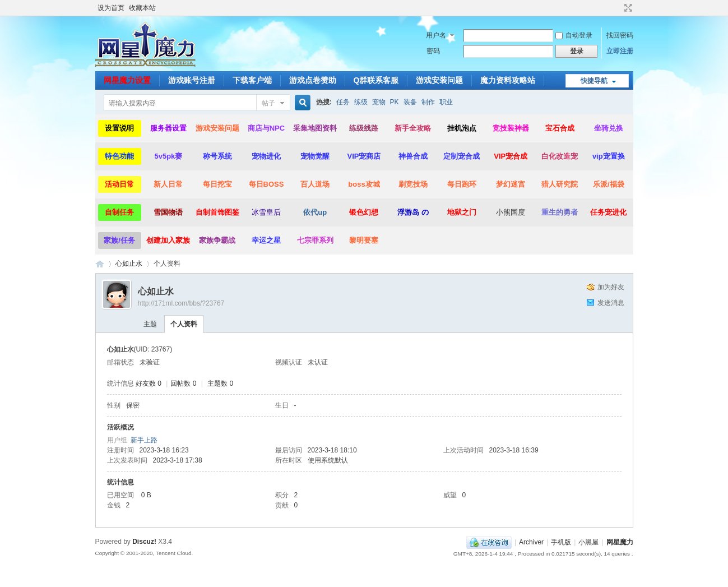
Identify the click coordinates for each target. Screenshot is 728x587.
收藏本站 (142, 8)
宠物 (379, 102)
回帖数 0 (183, 383)
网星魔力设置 (127, 80)
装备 (410, 102)
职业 (446, 102)
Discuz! (144, 542)
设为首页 (111, 8)
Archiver (531, 542)
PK (395, 102)
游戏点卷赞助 (313, 80)
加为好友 (611, 287)
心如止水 (129, 264)
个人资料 (184, 324)
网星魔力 (620, 542)
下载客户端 (252, 80)
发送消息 (611, 303)
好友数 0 (149, 383)
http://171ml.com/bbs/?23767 (181, 303)
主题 (150, 324)
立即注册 (620, 51)
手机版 (561, 542)
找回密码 (620, 35)
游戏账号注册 (192, 80)
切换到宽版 (627, 8)
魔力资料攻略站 (508, 80)
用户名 (436, 35)
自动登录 (574, 35)
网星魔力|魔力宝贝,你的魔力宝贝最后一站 (100, 264)
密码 (433, 51)
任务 (343, 102)
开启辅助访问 (618, 8)
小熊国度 (511, 212)
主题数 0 (220, 383)
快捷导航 (594, 81)
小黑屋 (588, 542)
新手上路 (144, 440)
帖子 (268, 103)
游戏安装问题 (439, 80)
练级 (361, 102)
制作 (428, 102)
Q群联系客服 (376, 80)
